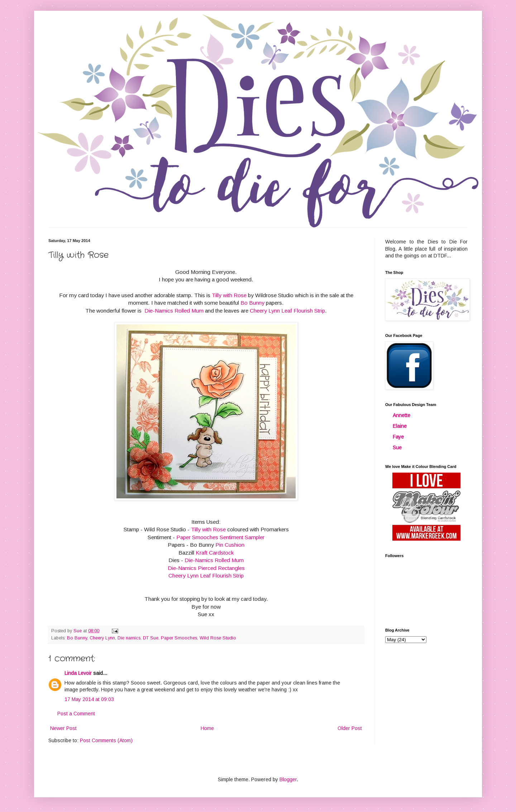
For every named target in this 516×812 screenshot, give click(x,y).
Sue (397, 448)
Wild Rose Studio (218, 638)
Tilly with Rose (229, 295)
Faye (398, 437)
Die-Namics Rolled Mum (174, 311)
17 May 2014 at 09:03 (89, 699)
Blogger (288, 779)
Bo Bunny (252, 303)
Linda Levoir (78, 673)
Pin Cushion (229, 545)
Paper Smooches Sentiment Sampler (220, 537)
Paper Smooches (179, 638)
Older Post (350, 728)
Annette (402, 415)
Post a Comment (76, 714)
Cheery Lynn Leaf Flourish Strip (287, 311)
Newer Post (63, 728)
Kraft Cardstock (215, 553)
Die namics (129, 638)
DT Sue (151, 638)
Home (207, 728)
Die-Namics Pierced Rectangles (206, 568)
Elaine (400, 426)
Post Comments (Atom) (106, 740)
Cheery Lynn (102, 638)
